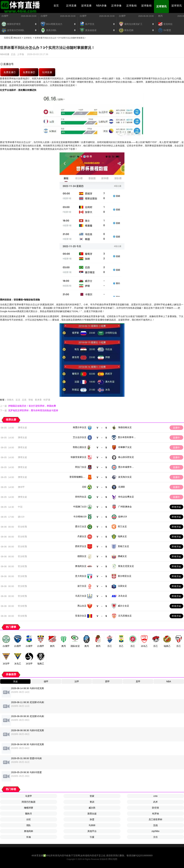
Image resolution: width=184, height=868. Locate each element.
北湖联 (122, 487)
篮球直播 (86, 6)
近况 (18, 400)
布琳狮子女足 (125, 447)
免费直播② (29, 72)
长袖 (29, 837)
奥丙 (160, 16)
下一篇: (29, 410)
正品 (13, 54)
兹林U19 (123, 517)
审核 (31, 400)
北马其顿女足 (125, 616)
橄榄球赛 (29, 808)
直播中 (176, 428)
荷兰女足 (122, 526)
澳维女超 (22, 428)
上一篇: (28, 406)
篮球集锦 (146, 6)
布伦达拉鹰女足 (126, 497)
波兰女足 (82, 586)
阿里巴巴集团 (29, 802)
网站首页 (17, 38)
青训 (92, 802)
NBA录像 (101, 6)
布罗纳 (155, 814)
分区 (29, 819)
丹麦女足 (82, 536)
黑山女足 (82, 606)
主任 (155, 837)
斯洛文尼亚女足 (126, 566)
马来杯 (92, 825)
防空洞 (155, 808)
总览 (24, 400)
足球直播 (71, 6)
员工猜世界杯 (155, 819)
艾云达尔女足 (80, 437)
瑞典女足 (122, 536)
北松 (84, 487)
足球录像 (116, 6)
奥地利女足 (81, 566)
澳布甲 (21, 487)
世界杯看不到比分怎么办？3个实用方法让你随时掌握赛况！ (61, 38)
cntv (155, 796)
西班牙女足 (81, 546)
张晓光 (10, 400)
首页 (56, 6)
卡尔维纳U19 (80, 517)
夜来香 (38, 400)
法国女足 (122, 586)
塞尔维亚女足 (125, 576)
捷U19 (21, 517)
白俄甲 (5, 16)
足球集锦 (131, 6)
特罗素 (47, 400)
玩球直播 (47, 72)
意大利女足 (81, 576)
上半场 (20, 54)
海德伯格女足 (125, 427)
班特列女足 (81, 497)
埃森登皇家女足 (79, 457)
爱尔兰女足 (81, 526)
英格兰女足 (123, 546)
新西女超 (92, 814)
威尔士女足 (123, 606)
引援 (92, 837)
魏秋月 (29, 814)
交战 (155, 825)
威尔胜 (92, 808)
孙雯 (92, 819)
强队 (29, 825)
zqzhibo (155, 831)
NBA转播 (5, 54)
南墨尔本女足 (80, 427)
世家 (92, 796)
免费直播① (10, 72)
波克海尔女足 (125, 477)
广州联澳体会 (125, 507)
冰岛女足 (123, 596)
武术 (155, 802)
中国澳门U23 (80, 507)
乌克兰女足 (81, 596)
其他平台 (92, 831)
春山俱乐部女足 (126, 457)
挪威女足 (122, 556)
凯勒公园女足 (80, 447)
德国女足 (82, 556)
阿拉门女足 (81, 467)
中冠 (20, 507)
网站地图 (113, 859)
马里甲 (29, 796)
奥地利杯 (29, 831)
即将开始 (176, 507)
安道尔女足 (81, 616)
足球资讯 (161, 6)
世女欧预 (22, 527)
